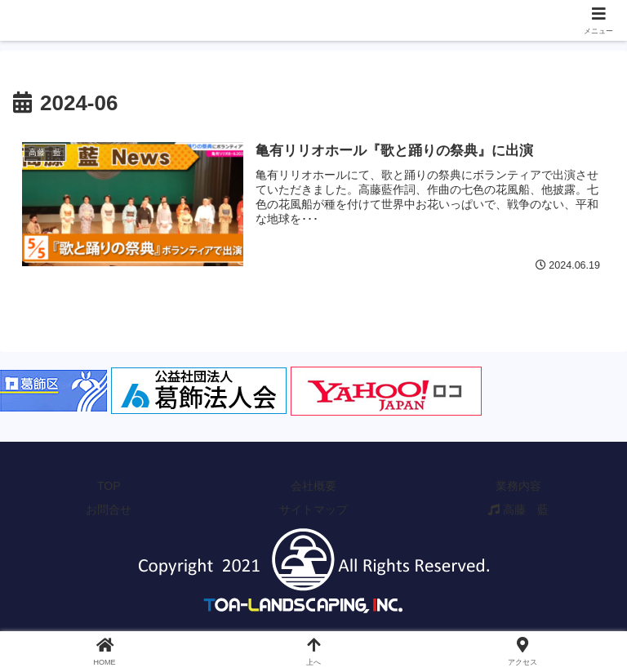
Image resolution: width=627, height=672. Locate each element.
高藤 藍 (518, 510)
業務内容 (518, 486)
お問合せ (109, 510)
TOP (109, 486)
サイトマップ (313, 510)
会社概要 (313, 486)
